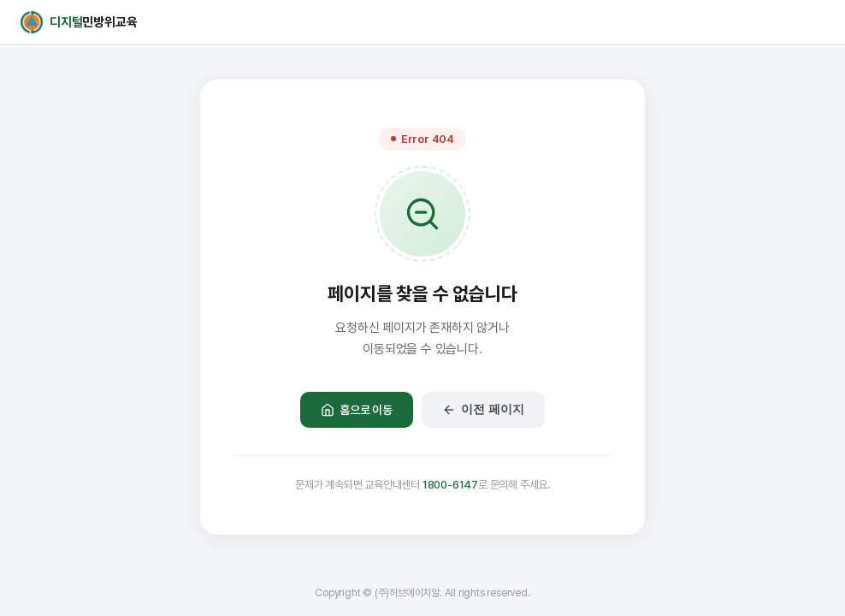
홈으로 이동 (357, 410)
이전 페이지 (483, 409)
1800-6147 (450, 485)
